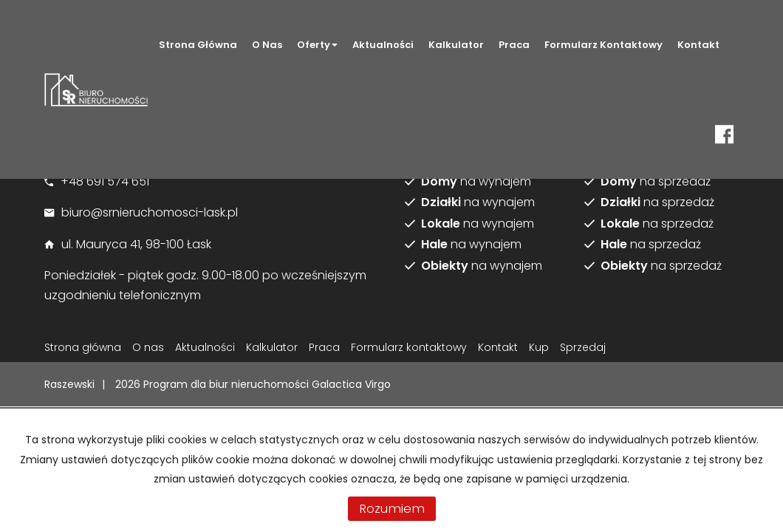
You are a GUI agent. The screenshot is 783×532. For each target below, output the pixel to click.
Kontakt (698, 45)
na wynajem (476, 182)
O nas (267, 45)
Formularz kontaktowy (604, 45)
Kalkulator (456, 45)
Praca (514, 45)
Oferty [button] (317, 45)
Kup (539, 347)
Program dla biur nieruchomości (228, 384)
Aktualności (383, 45)
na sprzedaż (656, 182)
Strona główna (198, 45)
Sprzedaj (583, 347)
